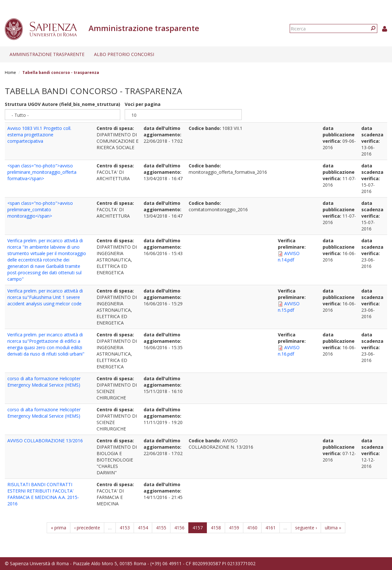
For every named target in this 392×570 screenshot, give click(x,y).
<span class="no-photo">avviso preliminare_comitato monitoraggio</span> (40, 209)
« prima (59, 528)
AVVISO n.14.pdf (289, 257)
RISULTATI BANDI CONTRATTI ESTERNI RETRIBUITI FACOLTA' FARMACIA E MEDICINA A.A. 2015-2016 (43, 494)
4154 (143, 528)
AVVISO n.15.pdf (289, 307)
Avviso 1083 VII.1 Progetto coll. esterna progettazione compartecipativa (39, 135)
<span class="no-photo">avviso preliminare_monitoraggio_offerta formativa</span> (42, 172)
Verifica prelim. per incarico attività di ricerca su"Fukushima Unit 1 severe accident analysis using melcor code (45, 297)
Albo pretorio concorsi (124, 54)
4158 (216, 528)
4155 (161, 528)
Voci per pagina (143, 104)
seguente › (306, 528)
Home (10, 72)
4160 (252, 528)
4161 (270, 528)
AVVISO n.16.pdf (289, 351)
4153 (125, 528)
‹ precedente (87, 528)
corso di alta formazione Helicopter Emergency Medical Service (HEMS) (44, 382)
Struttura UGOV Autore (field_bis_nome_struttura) (63, 104)
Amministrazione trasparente (47, 54)
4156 (179, 528)
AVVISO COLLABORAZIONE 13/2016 (45, 441)
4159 (234, 528)
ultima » (333, 528)
